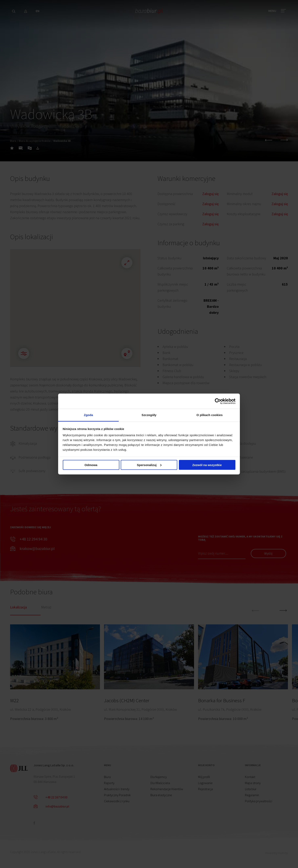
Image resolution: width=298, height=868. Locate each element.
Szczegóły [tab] (149, 415)
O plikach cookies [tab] (209, 415)
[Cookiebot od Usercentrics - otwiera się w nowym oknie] (218, 401)
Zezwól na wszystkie (207, 465)
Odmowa (91, 465)
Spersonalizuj (149, 465)
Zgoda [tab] (88, 415)
